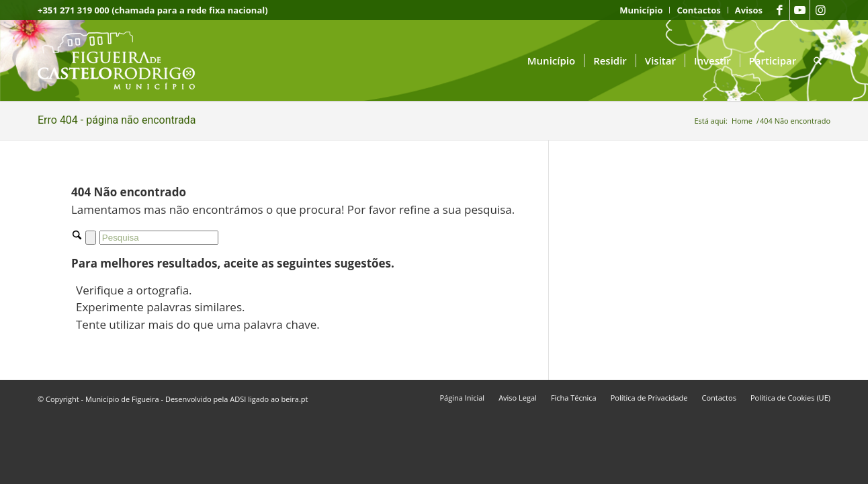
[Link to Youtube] (800, 10)
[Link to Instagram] (820, 10)
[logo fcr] (127, 61)
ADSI (238, 399)
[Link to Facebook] (780, 10)
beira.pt (295, 399)
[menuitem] (641, 10)
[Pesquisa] (818, 61)
